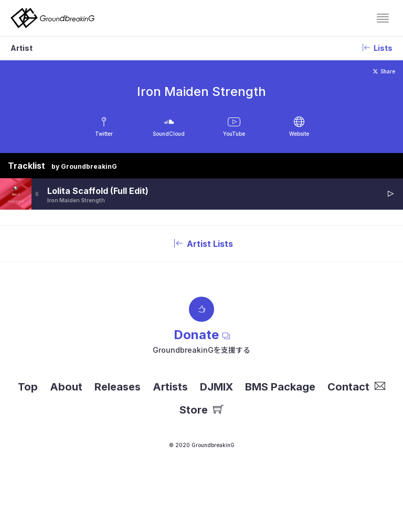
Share (384, 71)
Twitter (104, 134)
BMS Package (280, 387)
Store (201, 410)
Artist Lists (201, 244)
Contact (356, 387)
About (66, 387)
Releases (118, 387)
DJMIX (216, 387)
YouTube (234, 134)
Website (299, 134)
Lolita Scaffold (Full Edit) (98, 191)
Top (28, 387)
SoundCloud (169, 134)
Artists (170, 387)
